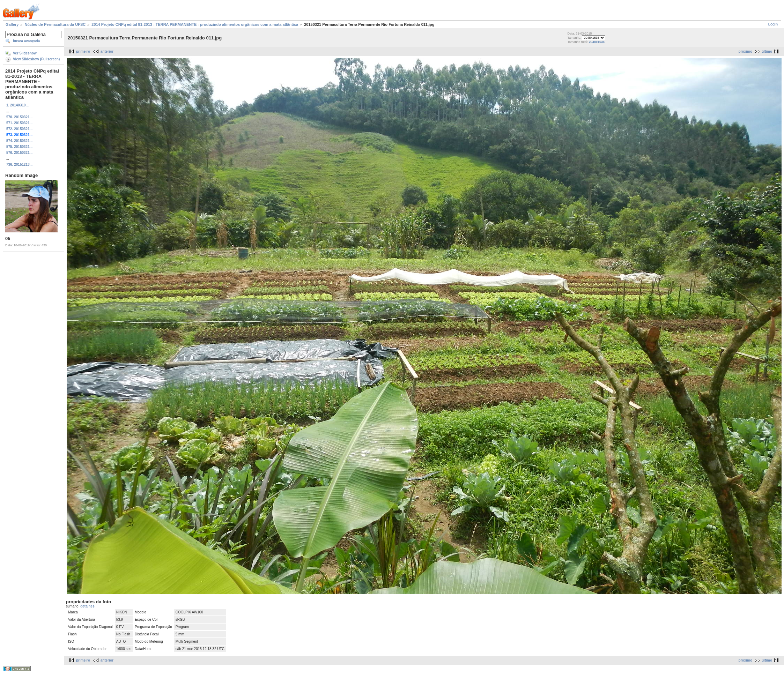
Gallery (12, 24)
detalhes (87, 606)
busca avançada (26, 41)
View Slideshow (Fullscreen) (36, 59)
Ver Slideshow (25, 53)
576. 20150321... (19, 153)
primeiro (83, 51)
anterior (107, 51)
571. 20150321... (19, 123)
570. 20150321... (19, 117)
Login (773, 24)
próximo (745, 51)
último (767, 51)
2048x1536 (597, 42)
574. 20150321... (19, 141)
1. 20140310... (17, 105)
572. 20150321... (19, 129)
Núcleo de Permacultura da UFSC (55, 24)
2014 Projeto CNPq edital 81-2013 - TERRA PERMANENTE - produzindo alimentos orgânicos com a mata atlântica (195, 24)
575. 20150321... (19, 147)
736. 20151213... (19, 165)
